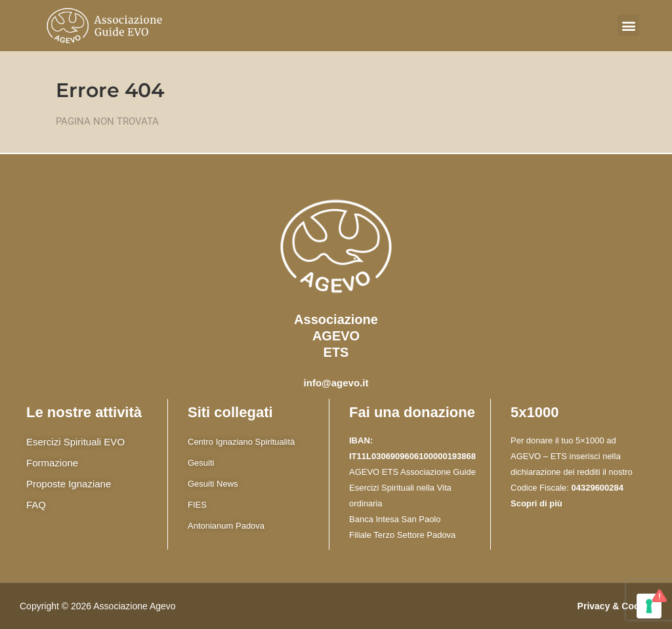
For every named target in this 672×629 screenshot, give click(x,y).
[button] (628, 25)
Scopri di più (536, 503)
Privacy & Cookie (615, 606)
